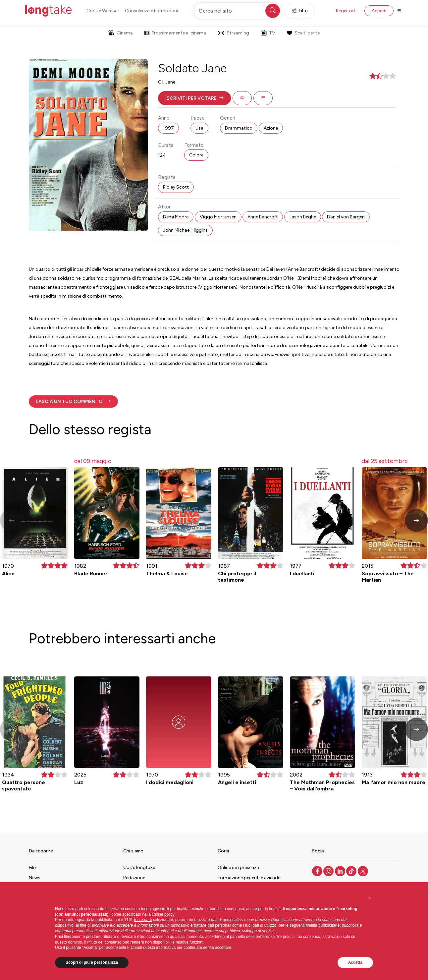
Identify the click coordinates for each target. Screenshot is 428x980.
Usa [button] (199, 128)
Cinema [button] (121, 33)
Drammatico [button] (239, 128)
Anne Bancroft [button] (263, 217)
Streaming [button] (233, 33)
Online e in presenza (238, 867)
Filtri (300, 11)
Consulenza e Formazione (152, 11)
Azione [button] (271, 128)
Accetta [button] (355, 962)
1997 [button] (168, 128)
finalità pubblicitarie (323, 925)
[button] (194, 98)
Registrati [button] (346, 11)
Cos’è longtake (139, 867)
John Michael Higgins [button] (185, 230)
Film (33, 867)
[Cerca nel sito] (238, 11)
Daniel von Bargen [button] (346, 217)
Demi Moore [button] (176, 217)
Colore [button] (196, 155)
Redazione (134, 878)
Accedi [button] (379, 11)
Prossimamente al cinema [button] (175, 33)
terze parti (143, 920)
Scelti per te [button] (303, 33)
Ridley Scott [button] (176, 187)
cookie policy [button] (163, 914)
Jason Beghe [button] (303, 217)
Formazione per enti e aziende (249, 878)
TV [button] (268, 33)
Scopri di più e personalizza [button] (92, 962)
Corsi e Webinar (103, 11)
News (35, 878)
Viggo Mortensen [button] (218, 217)
